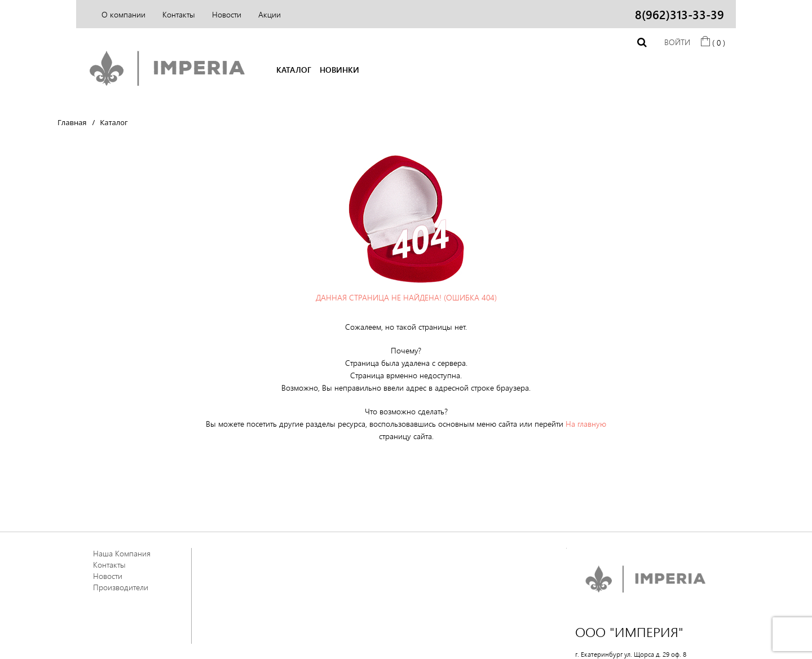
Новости (227, 14)
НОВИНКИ (339, 70)
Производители (121, 587)
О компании (123, 14)
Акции (270, 14)
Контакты (179, 14)
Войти (677, 42)
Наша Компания (122, 553)
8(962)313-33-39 (679, 14)
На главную (586, 424)
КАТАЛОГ (294, 70)
